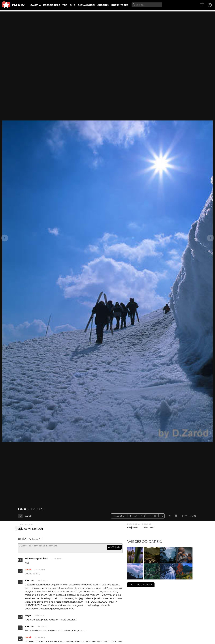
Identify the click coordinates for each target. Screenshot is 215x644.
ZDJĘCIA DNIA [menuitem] (52, 5)
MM (20, 561)
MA (20, 618)
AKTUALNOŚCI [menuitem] (86, 5)
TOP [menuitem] (65, 5)
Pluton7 (30, 582)
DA (20, 516)
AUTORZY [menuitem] (103, 5)
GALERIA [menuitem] (36, 5)
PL (20, 583)
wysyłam (114, 547)
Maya (28, 617)
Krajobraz (133, 527)
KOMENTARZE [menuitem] (120, 5)
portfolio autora (141, 585)
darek (28, 516)
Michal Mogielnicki (36, 560)
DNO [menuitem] (73, 5)
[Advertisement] (107, 33)
